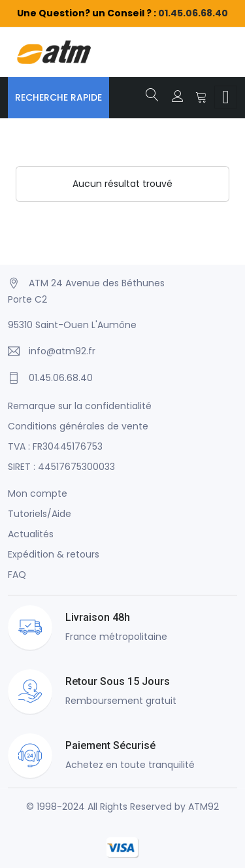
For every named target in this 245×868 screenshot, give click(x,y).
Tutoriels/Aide (40, 514)
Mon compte (38, 493)
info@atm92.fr (62, 351)
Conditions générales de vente (78, 426)
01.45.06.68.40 (193, 13)
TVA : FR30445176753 (55, 446)
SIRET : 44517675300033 (61, 467)
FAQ (17, 575)
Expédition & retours (54, 554)
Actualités (31, 534)
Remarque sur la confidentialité (80, 406)
